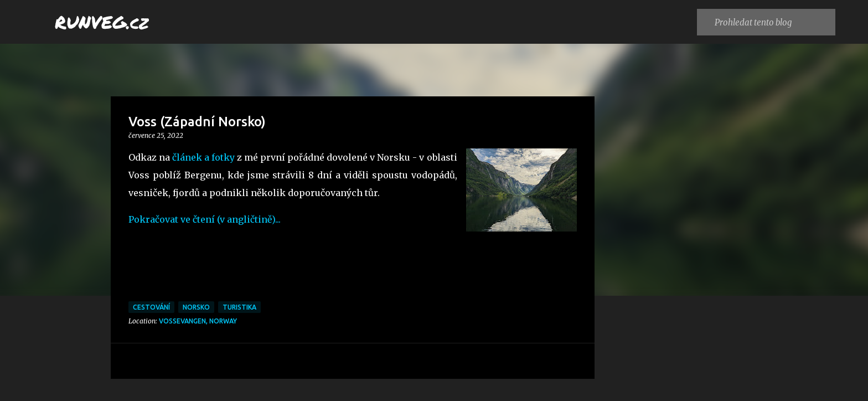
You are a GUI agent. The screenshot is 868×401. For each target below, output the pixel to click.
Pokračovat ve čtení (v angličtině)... (206, 219)
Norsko (196, 307)
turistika (239, 307)
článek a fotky (203, 157)
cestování (151, 307)
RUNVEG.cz (102, 22)
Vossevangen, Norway (198, 321)
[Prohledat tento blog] (773, 22)
